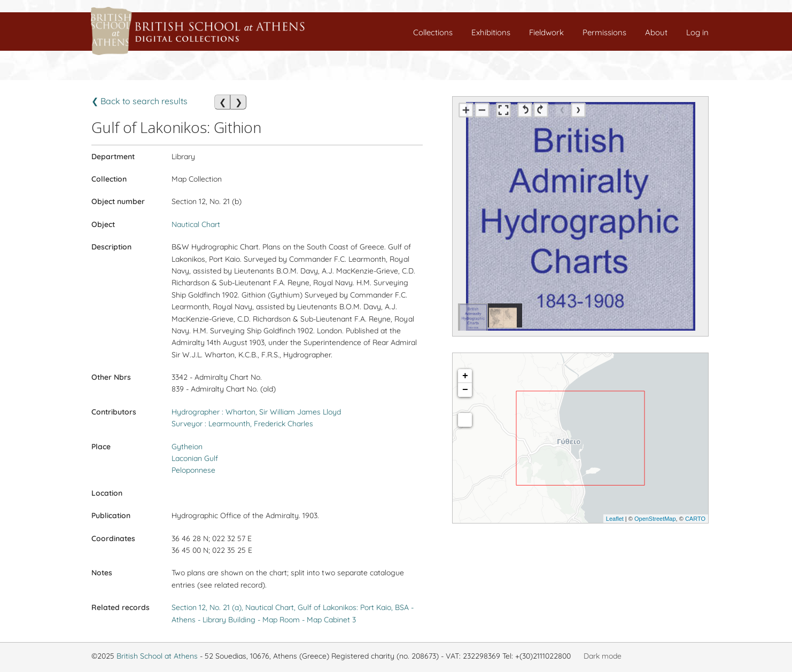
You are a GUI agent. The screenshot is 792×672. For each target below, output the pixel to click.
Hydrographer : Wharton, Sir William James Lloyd (256, 412)
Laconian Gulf (195, 458)
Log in (697, 32)
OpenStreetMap (655, 519)
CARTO (695, 519)
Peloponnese (193, 470)
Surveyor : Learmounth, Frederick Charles (242, 424)
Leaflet (615, 519)
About (656, 32)
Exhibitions (491, 32)
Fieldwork (546, 32)
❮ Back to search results (139, 101)
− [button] (465, 390)
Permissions (604, 32)
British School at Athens (157, 656)
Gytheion (187, 447)
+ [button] (465, 376)
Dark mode (603, 656)
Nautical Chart (196, 224)
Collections (433, 32)
